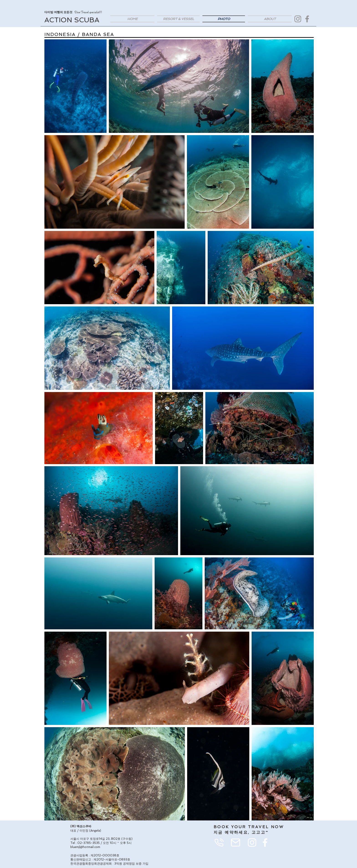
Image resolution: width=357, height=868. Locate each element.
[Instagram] (298, 19)
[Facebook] (307, 19)
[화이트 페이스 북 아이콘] (265, 843)
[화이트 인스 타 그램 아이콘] (252, 843)
